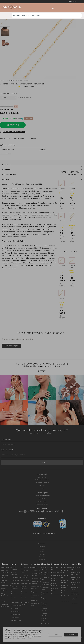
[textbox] (47, 15)
